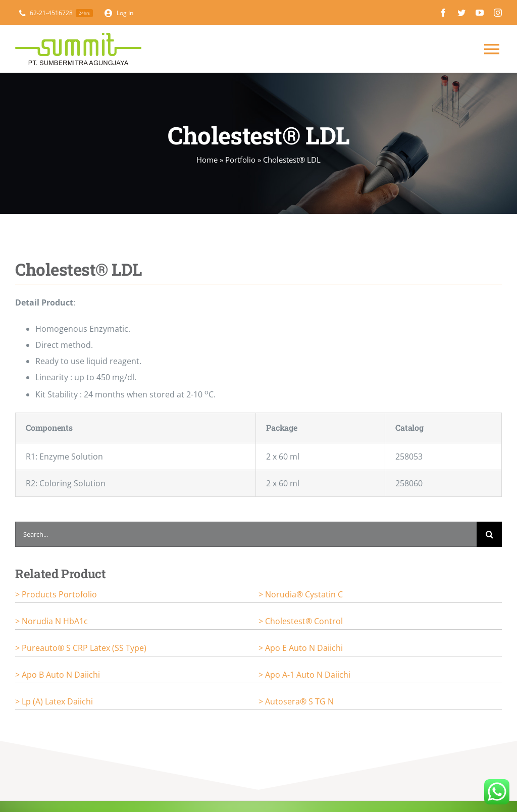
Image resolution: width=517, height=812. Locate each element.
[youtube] (480, 13)
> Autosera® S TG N (296, 701)
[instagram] (498, 13)
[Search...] (246, 534)
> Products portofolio (56, 594)
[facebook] (443, 13)
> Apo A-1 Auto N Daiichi (304, 675)
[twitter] (461, 13)
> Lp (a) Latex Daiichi (54, 701)
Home (207, 160)
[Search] (489, 534)
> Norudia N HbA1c (51, 621)
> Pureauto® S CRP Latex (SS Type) (81, 648)
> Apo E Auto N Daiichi (301, 648)
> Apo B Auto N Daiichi (58, 675)
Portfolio (240, 160)
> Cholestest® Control (301, 621)
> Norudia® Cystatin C (301, 594)
